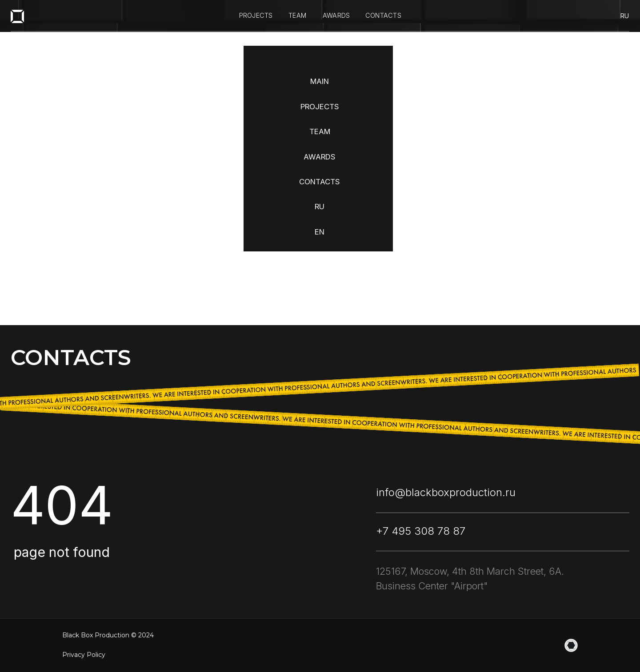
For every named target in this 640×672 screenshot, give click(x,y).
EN (320, 232)
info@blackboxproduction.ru (446, 492)
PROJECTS (320, 107)
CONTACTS (320, 182)
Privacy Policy (84, 655)
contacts (383, 15)
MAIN (320, 81)
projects (256, 15)
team (297, 15)
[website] (571, 645)
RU (320, 207)
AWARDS (320, 157)
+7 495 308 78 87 (421, 531)
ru (625, 16)
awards (336, 15)
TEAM (320, 131)
